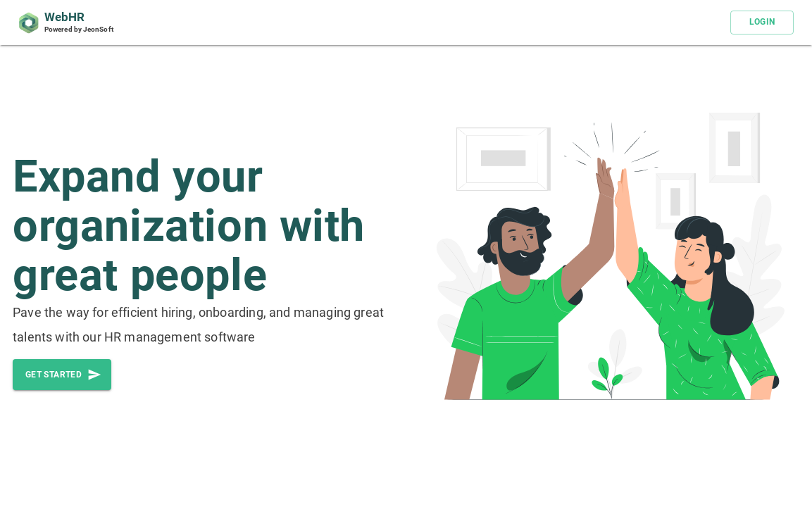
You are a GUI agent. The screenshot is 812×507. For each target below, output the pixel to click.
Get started (62, 375)
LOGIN (762, 22)
